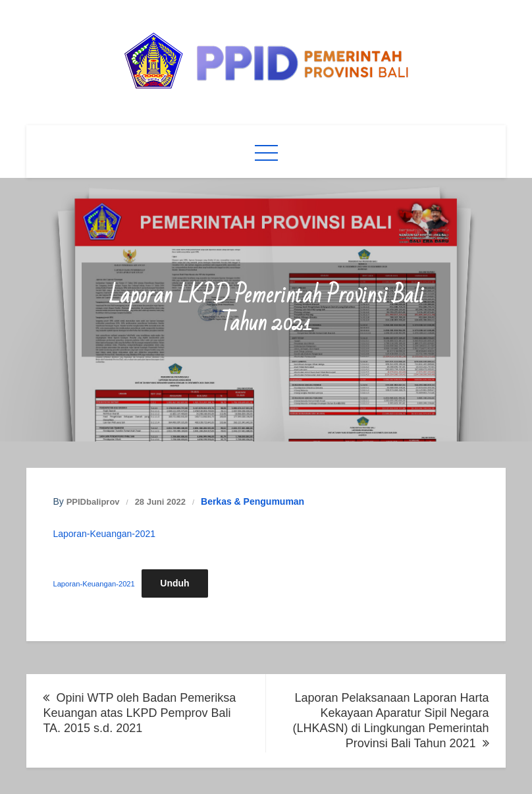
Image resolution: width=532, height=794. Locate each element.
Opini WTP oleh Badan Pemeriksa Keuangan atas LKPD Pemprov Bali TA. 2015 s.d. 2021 (139, 713)
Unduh (174, 583)
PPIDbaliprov (93, 502)
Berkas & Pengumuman (253, 501)
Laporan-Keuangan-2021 (104, 534)
